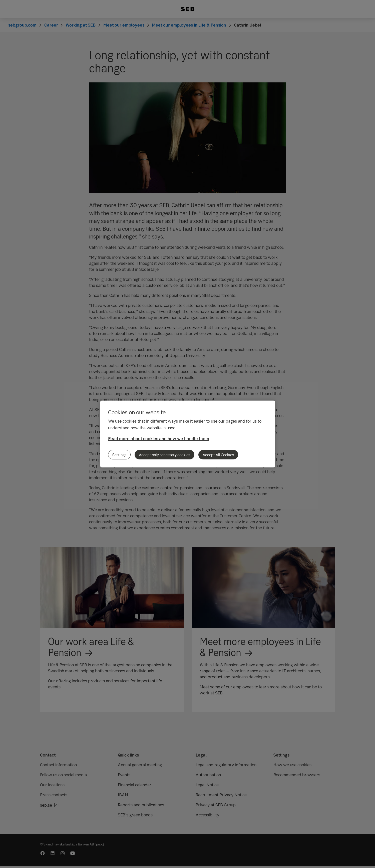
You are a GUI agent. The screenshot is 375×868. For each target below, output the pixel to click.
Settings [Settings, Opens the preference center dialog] (119, 455)
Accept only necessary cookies (164, 455)
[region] (188, 434)
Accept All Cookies (218, 455)
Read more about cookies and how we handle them (159, 439)
